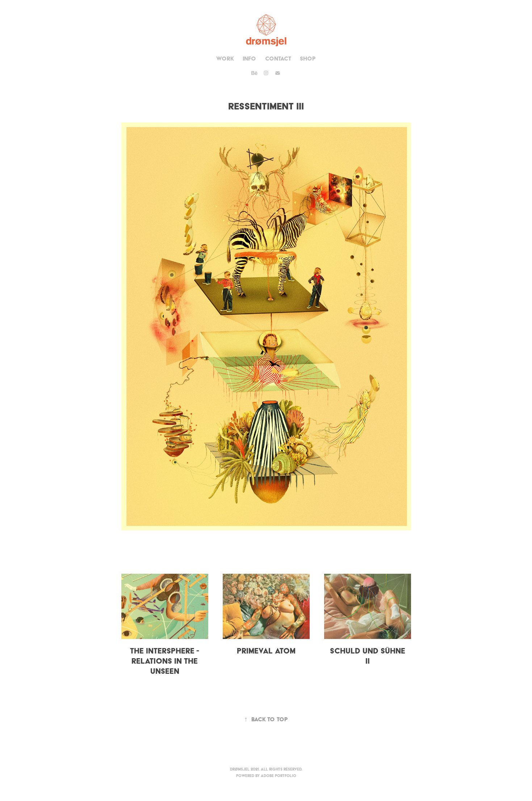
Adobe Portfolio (278, 776)
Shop (308, 59)
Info (249, 59)
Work (225, 59)
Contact (278, 59)
